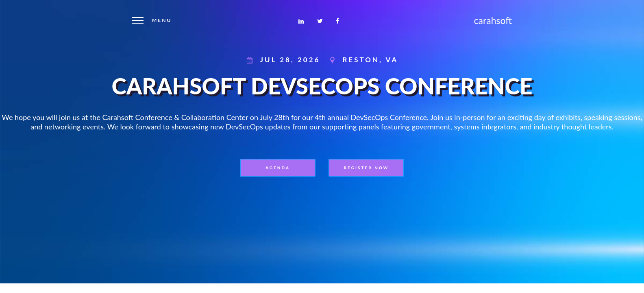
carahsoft (493, 20)
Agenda (278, 168)
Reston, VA (370, 60)
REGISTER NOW (367, 168)
